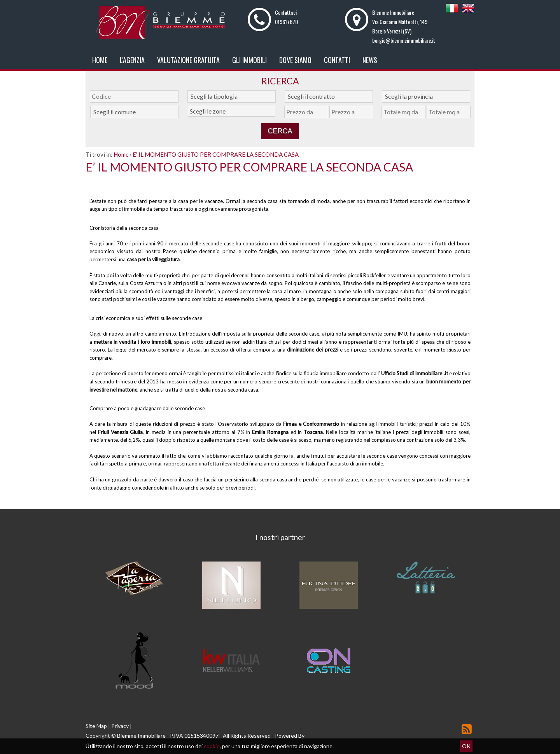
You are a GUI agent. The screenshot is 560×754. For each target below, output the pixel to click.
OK (466, 746)
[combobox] (232, 96)
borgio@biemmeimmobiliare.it (404, 40)
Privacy (120, 726)
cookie (212, 746)
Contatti (337, 60)
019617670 (286, 22)
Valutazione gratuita (188, 60)
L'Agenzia (132, 60)
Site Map (96, 726)
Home (100, 60)
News (370, 60)
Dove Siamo (295, 60)
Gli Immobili (249, 60)
